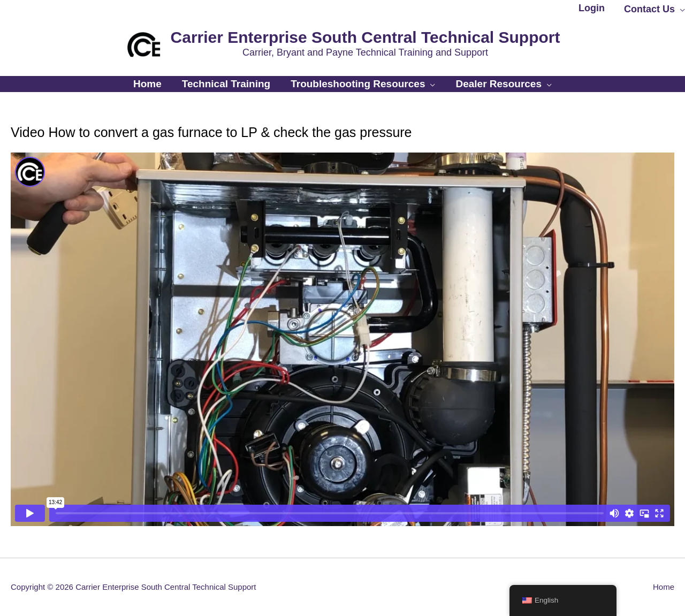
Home (664, 587)
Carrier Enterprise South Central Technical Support (366, 37)
